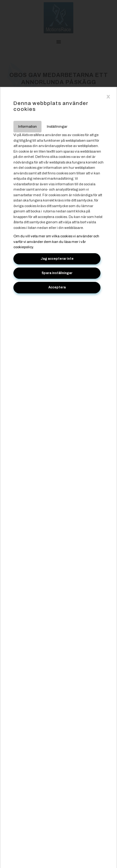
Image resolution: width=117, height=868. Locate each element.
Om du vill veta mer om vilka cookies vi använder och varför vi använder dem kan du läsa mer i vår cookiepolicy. (56, 242)
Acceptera (57, 287)
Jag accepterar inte (57, 259)
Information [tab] (27, 126)
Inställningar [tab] (57, 126)
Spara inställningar (57, 273)
